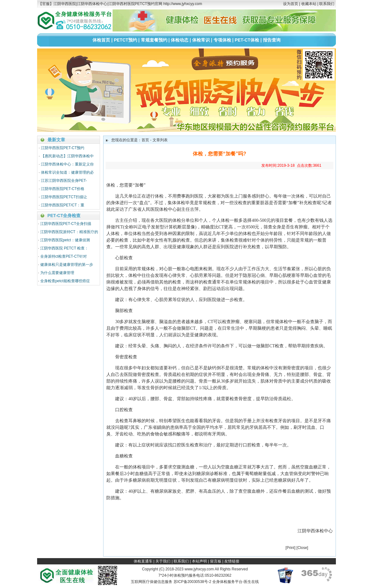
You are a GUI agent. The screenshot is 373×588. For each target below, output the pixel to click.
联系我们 (327, 4)
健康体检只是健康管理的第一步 (67, 265)
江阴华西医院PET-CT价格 (63, 189)
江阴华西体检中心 (315, 531)
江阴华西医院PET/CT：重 (63, 205)
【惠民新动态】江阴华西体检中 (67, 156)
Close (302, 548)
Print (290, 548)
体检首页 (101, 40)
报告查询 (272, 40)
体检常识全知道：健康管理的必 (67, 172)
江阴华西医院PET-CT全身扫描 (66, 224)
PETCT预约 (125, 40)
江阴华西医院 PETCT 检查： (64, 248)
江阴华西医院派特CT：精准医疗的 (69, 232)
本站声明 (199, 561)
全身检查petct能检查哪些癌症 (65, 281)
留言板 (216, 561)
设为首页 (291, 4)
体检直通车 (143, 561)
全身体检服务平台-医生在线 (236, 582)
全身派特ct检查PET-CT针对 (64, 256)
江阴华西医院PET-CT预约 (63, 148)
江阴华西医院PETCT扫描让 (64, 197)
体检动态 (180, 40)
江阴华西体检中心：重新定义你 (67, 164)
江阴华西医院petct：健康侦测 (65, 240)
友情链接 (232, 561)
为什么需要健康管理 (57, 273)
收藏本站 (309, 4)
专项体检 (222, 40)
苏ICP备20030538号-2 (192, 582)
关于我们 (163, 561)
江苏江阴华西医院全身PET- (64, 181)
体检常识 (201, 40)
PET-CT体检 (247, 40)
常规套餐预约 (154, 40)
